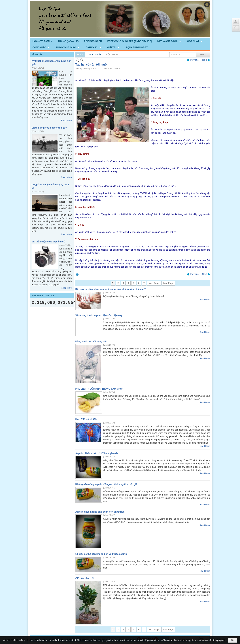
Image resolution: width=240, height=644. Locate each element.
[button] (170, 41)
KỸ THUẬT (37, 55)
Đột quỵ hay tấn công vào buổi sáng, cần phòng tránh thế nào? (111, 289)
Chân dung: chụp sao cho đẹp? (49, 128)
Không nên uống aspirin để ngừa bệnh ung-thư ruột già (106, 484)
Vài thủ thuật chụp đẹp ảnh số (48, 242)
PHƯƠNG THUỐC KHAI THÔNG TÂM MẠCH (99, 389)
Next (204, 60)
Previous (194, 60)
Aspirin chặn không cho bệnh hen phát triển (100, 512)
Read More (66, 121)
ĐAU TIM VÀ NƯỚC (86, 419)
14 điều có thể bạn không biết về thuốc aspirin (101, 554)
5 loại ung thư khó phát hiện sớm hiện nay (99, 315)
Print (77, 274)
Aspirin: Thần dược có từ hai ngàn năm (97, 453)
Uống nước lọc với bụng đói (91, 341)
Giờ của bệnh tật (85, 578)
